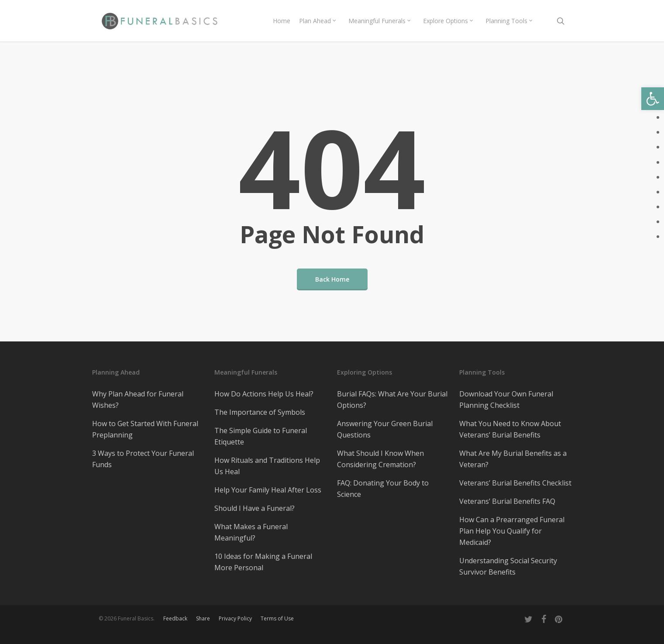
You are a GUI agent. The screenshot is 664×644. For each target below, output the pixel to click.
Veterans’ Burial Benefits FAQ (507, 501)
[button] (653, 99)
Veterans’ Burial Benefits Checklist (515, 483)
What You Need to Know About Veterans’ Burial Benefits (510, 429)
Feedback (175, 618)
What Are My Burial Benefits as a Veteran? (513, 459)
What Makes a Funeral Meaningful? (251, 532)
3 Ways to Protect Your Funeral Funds (143, 459)
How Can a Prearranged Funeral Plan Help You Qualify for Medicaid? (512, 531)
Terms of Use (277, 618)
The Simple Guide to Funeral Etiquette (261, 436)
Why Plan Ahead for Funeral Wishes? (138, 399)
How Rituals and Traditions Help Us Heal (267, 466)
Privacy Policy (235, 618)
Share (203, 618)
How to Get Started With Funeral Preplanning (145, 429)
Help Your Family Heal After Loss (268, 490)
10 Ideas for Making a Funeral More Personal (263, 562)
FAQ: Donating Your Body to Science (383, 489)
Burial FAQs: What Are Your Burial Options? (392, 399)
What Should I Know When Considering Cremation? (380, 459)
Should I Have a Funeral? (255, 508)
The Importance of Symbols (260, 412)
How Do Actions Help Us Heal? (264, 394)
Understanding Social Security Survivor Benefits (508, 566)
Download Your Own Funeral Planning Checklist (506, 399)
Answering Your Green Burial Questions (385, 429)
